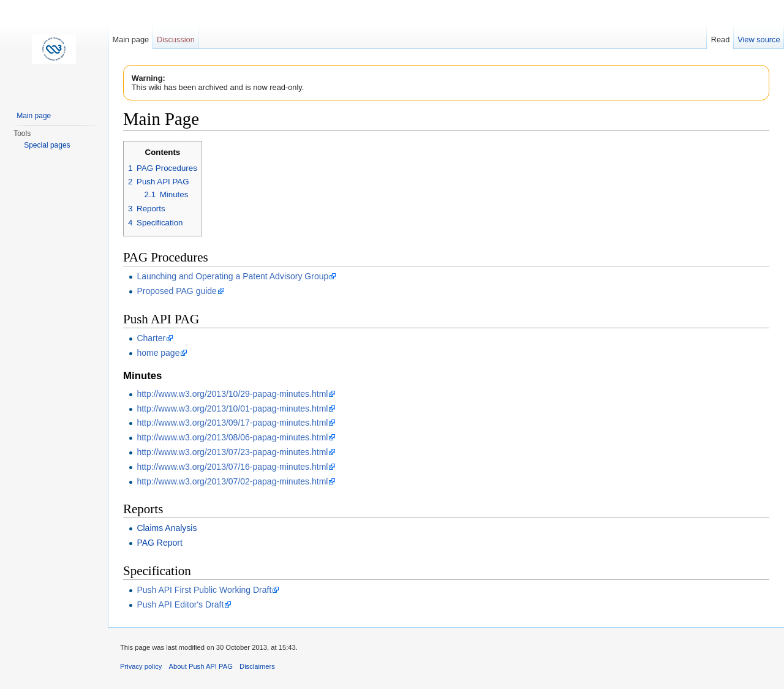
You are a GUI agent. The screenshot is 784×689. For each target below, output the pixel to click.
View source (759, 40)
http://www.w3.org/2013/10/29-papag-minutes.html (232, 394)
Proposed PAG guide (177, 291)
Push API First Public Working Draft (204, 590)
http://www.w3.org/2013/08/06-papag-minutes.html (232, 437)
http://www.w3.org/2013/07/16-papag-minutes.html (232, 467)
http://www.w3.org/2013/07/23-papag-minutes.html (232, 452)
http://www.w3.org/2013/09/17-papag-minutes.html (232, 423)
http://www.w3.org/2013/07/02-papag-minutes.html (232, 481)
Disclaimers (257, 666)
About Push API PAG (201, 666)
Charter (151, 338)
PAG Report (159, 543)
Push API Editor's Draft (180, 604)
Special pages (47, 145)
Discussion (176, 40)
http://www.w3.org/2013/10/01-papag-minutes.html (232, 409)
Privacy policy (141, 666)
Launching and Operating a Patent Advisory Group (232, 276)
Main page (130, 40)
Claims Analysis (167, 528)
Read (721, 40)
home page (158, 353)
